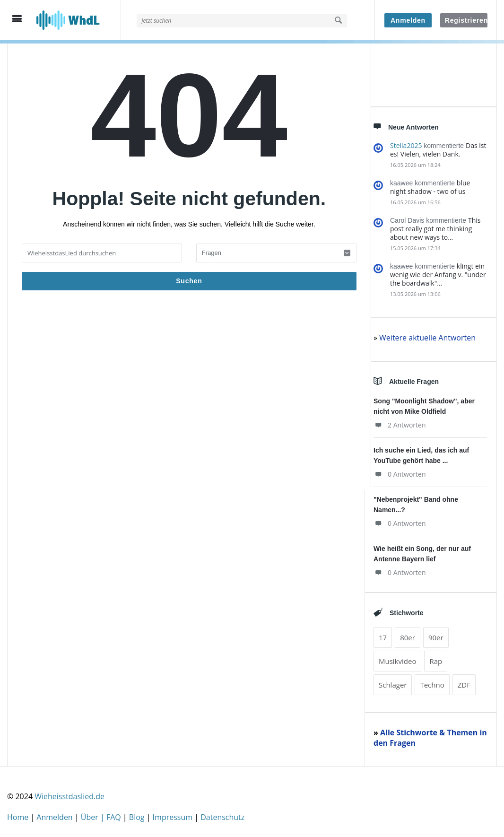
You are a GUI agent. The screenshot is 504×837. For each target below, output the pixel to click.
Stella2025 (406, 142)
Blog (138, 814)
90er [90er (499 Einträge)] (436, 634)
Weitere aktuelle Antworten (427, 334)
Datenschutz (222, 814)
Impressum (174, 814)
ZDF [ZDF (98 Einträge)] (464, 681)
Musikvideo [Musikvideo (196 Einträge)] (397, 658)
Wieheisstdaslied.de (70, 793)
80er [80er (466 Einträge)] (408, 634)
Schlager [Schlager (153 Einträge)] (393, 681)
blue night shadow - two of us (430, 184)
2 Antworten (400, 422)
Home (19, 814)
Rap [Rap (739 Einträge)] (436, 658)
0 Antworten (400, 471)
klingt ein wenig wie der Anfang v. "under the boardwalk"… (438, 271)
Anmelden (408, 20)
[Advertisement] (189, 392)
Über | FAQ (102, 814)
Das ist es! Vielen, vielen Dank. (438, 146)
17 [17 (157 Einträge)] (383, 634)
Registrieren (466, 20)
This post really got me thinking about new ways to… (435, 225)
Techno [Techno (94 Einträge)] (432, 681)
